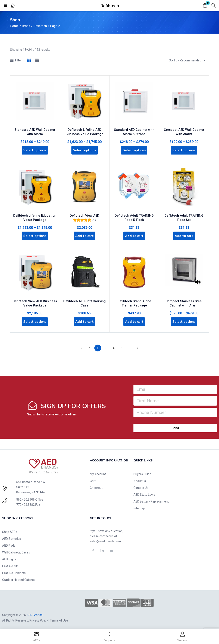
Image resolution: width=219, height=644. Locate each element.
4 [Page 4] (114, 347)
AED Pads (9, 544)
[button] (205, 6)
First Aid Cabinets (14, 571)
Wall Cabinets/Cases (16, 551)
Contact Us (141, 486)
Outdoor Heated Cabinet (18, 578)
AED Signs (9, 558)
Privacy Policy (39, 619)
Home (14, 26)
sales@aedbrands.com (105, 540)
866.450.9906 (25, 498)
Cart (93, 479)
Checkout (96, 486)
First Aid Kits (10, 565)
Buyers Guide (142, 473)
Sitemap (139, 507)
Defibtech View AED (84, 213)
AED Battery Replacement (151, 500)
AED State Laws (144, 493)
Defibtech (40, 26)
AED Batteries (12, 537)
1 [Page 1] (90, 347)
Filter (16, 61)
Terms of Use (59, 619)
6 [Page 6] (129, 347)
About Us (140, 479)
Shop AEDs (10, 530)
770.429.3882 (25, 503)
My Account (98, 473)
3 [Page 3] (106, 347)
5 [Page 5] (121, 347)
